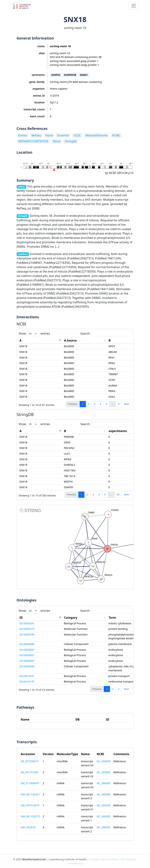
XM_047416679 (30, 805)
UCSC (77, 135)
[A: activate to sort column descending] (41, 341)
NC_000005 (104, 761)
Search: (106, 334)
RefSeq (36, 135)
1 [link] (83, 404)
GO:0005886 (27, 644)
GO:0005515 (27, 629)
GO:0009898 (27, 666)
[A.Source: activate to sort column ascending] (86, 341)
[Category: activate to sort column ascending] (86, 618)
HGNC (116, 135)
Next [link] (126, 404)
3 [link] (95, 404)
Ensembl (63, 135)
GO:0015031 (27, 676)
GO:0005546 (27, 634)
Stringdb (71, 141)
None (49, 135)
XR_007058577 (30, 761)
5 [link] (106, 404)
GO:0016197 (27, 682)
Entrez (23, 135)
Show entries (34, 334)
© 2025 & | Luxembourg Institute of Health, (75, 861)
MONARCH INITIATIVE (34, 141)
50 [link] (118, 494)
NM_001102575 (30, 816)
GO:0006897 (27, 650)
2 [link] (89, 404)
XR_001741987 (30, 772)
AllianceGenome (96, 135)
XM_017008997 (30, 783)
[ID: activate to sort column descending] (41, 618)
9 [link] (119, 404)
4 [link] (100, 404)
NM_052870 (28, 827)
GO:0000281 (27, 623)
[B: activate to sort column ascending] (86, 431)
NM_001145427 (30, 794)
